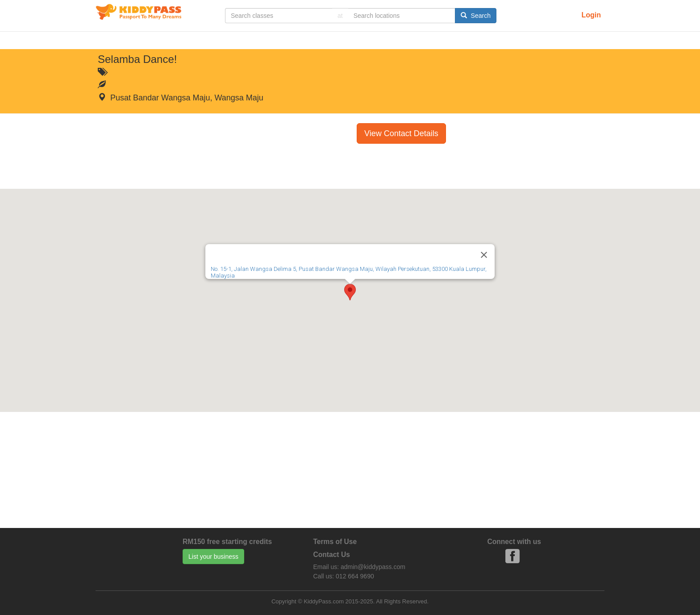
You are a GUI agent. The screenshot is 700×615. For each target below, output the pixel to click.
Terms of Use (335, 542)
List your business (213, 557)
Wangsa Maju (239, 98)
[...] (279, 16)
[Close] (484, 255)
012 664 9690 (355, 576)
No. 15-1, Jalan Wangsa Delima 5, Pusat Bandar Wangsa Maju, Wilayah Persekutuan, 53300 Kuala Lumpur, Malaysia (349, 272)
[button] (350, 292)
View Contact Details (401, 133)
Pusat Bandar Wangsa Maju (160, 98)
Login (591, 15)
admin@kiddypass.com (373, 567)
